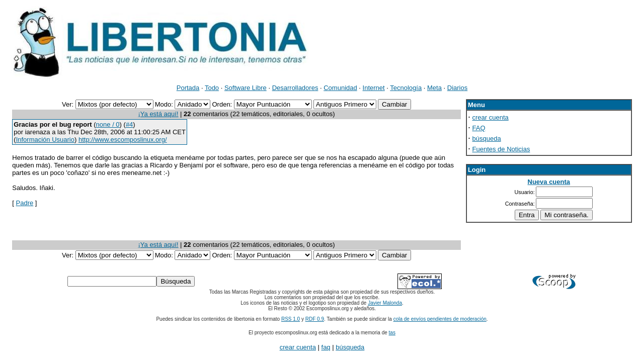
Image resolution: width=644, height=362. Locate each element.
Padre (25, 203)
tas (392, 333)
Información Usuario (45, 140)
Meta (434, 88)
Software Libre (246, 88)
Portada (188, 88)
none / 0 (108, 124)
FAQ (479, 128)
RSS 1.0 (291, 319)
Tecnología (406, 88)
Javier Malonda (385, 303)
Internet (374, 88)
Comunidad (340, 88)
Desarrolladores (295, 88)
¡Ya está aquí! (158, 114)
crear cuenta (491, 117)
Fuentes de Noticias (501, 149)
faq (326, 347)
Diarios (457, 88)
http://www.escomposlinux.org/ (123, 140)
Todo (212, 88)
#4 (129, 124)
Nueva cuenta (549, 182)
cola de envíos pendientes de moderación (440, 319)
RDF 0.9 (315, 319)
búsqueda (487, 139)
